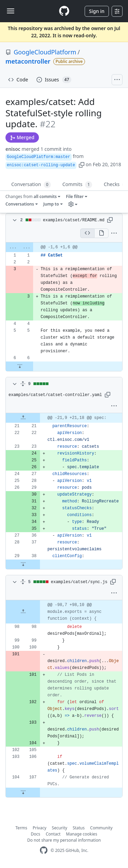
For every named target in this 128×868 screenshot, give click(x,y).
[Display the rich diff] (101, 233)
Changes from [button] (32, 196)
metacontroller (28, 61)
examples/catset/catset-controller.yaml (55, 395)
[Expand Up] (23, 418)
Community (101, 827)
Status (79, 827)
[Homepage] (64, 11)
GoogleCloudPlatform (45, 52)
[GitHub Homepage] (44, 850)
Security (60, 827)
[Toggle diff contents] (14, 220)
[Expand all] (23, 384)
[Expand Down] (20, 366)
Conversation (31, 185)
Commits (77, 185)
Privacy (40, 827)
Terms (21, 827)
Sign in (97, 11)
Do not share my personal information (64, 840)
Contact (53, 834)
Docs (35, 834)
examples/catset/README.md (74, 220)
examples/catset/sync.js (79, 582)
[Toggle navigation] (11, 11)
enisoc (13, 149)
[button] (82, 164)
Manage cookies (81, 834)
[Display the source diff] (87, 233)
